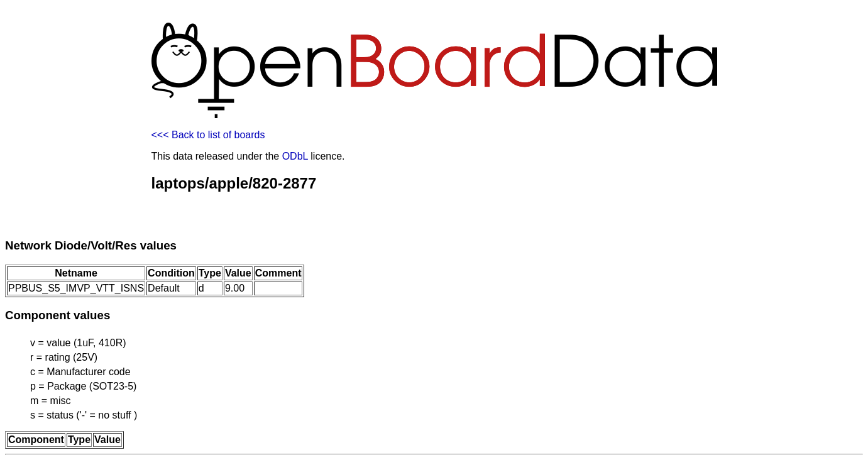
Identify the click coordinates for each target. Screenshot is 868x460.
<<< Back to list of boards (208, 135)
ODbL (295, 156)
